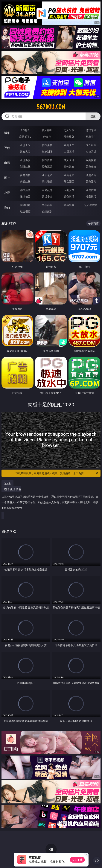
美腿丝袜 (25, 181)
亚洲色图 (47, 175)
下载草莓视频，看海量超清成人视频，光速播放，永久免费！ (57, 473)
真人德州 (47, 130)
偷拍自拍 (47, 160)
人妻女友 (69, 190)
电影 (7, 163)
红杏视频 (25, 211)
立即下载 (77, 860)
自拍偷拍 (47, 145)
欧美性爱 (91, 160)
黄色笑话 (69, 196)
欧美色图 (69, 175)
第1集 (7, 484)
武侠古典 (91, 190)
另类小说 (47, 196)
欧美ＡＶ (69, 145)
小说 (7, 193)
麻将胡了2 (25, 137)
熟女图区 (69, 181)
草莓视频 (69, 205)
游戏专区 (91, 130)
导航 (7, 208)
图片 (7, 178)
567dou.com (51, 107)
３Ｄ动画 (91, 145)
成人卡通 (69, 160)
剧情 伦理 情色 (50, 500)
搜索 (93, 116)
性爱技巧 (91, 196)
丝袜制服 (47, 151)
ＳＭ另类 (91, 151)
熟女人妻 (25, 151)
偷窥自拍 (25, 175)
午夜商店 (47, 205)
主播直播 (69, 151)
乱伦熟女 (69, 166)
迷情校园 (25, 196)
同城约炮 (25, 205)
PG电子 (25, 130)
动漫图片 (91, 175)
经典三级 (47, 166)
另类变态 (91, 166)
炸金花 (47, 137)
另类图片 (91, 181)
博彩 (7, 133)
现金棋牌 (69, 137)
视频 (7, 148)
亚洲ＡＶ (25, 145)
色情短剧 (47, 211)
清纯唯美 (47, 181)
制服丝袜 (25, 166)
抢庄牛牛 (91, 137)
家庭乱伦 (47, 190)
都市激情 (25, 190)
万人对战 (69, 130)
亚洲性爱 (25, 160)
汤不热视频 (91, 205)
